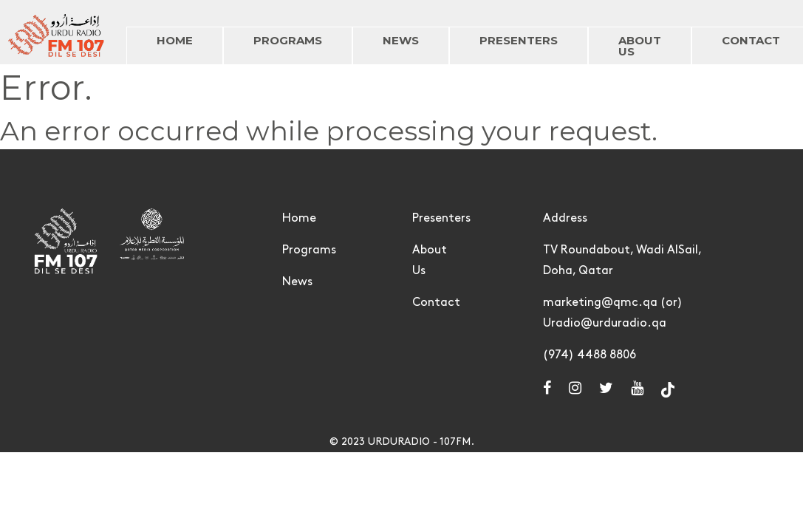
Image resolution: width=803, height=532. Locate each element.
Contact (436, 303)
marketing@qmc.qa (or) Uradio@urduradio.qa (613, 313)
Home (299, 218)
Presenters (441, 218)
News (297, 282)
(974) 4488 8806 (590, 355)
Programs (309, 250)
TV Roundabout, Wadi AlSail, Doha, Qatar (622, 260)
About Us (430, 260)
